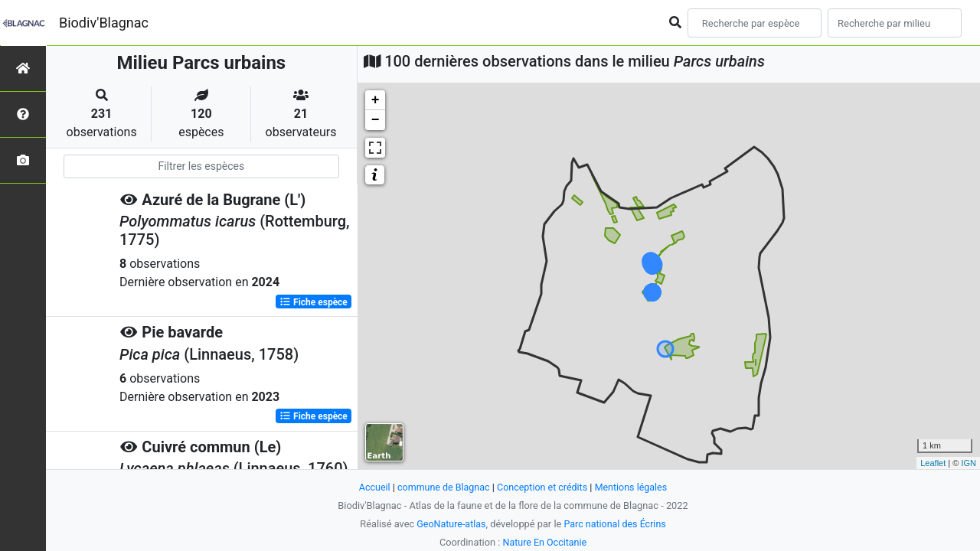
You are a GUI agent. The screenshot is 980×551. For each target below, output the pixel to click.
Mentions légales (634, 487)
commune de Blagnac (442, 487)
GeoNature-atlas (450, 524)
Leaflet (933, 463)
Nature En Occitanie (544, 542)
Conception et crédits (542, 487)
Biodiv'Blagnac (104, 23)
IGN (969, 463)
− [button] (376, 120)
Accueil (371, 487)
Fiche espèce (314, 302)
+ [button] (376, 100)
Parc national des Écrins (616, 524)
